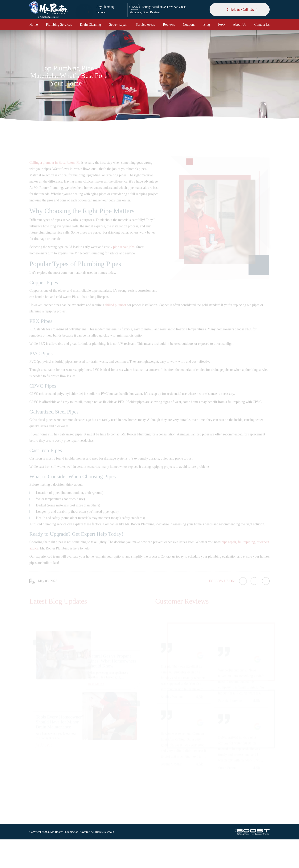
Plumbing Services (59, 25)
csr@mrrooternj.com (231, 796)
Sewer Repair (118, 25)
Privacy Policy (178, 758)
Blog (207, 25)
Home (34, 25)
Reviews (169, 25)
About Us (240, 25)
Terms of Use (178, 764)
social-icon (228, 814)
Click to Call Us (240, 9)
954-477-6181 (227, 778)
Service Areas (145, 25)
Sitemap (174, 752)
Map (259, 757)
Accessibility (178, 770)
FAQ (221, 25)
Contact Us (262, 25)
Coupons (189, 25)
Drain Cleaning (90, 25)
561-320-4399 (227, 787)
